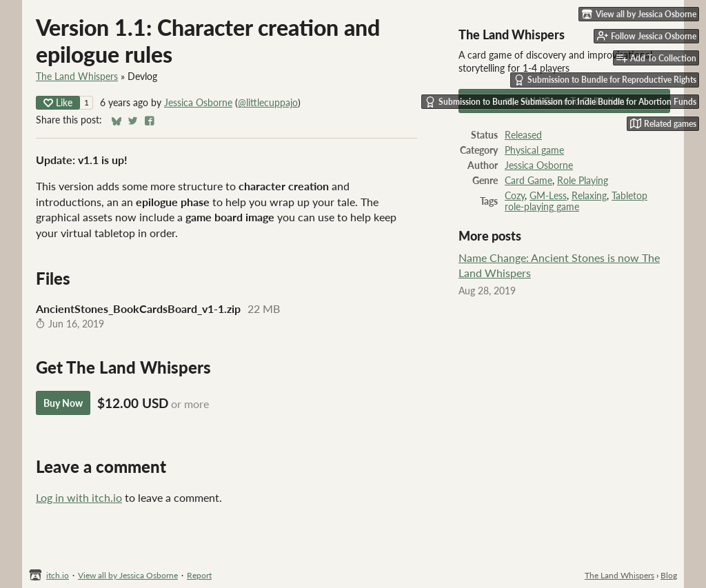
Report (199, 575)
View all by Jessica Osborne (128, 575)
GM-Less (548, 196)
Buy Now (63, 403)
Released (523, 135)
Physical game (534, 150)
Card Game (528, 181)
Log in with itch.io (79, 497)
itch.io (58, 575)
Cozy (515, 196)
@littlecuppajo (268, 103)
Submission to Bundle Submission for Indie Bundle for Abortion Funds (561, 102)
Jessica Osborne (198, 103)
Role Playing (583, 181)
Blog (669, 575)
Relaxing (589, 196)
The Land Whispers (77, 77)
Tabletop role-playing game (576, 201)
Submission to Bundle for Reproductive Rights (605, 80)
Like (58, 102)
